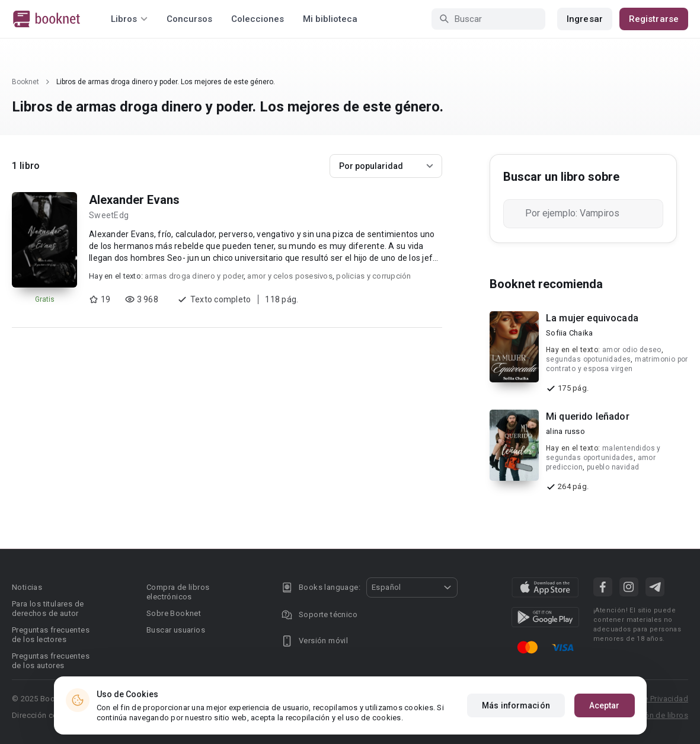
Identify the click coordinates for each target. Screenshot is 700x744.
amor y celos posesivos (290, 276)
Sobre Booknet (174, 613)
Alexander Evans (134, 200)
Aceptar (605, 705)
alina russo (565, 431)
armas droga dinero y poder (194, 276)
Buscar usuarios (176, 630)
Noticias (27, 587)
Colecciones (258, 19)
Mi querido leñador (588, 416)
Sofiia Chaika (569, 333)
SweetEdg (109, 215)
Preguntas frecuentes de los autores (51, 661)
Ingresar (585, 19)
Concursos (189, 19)
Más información (516, 705)
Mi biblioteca (330, 19)
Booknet (25, 82)
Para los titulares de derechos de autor (48, 609)
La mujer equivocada (592, 318)
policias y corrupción (373, 276)
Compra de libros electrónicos (178, 592)
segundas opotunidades (588, 359)
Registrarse (654, 19)
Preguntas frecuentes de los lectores (51, 635)
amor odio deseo (632, 350)
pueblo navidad (613, 467)
